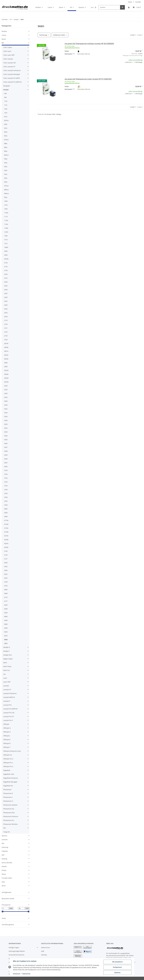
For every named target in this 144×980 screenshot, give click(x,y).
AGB (43, 951)
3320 (6, 386)
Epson (4, 39)
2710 (6, 320)
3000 (6, 363)
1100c (6, 213)
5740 (6, 582)
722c (6, 113)
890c (6, 151)
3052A (6, 370)
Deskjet (6, 90)
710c (6, 101)
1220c (6, 232)
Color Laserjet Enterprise (12, 70)
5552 (6, 566)
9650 (6, 632)
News (130, 2)
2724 (6, 340)
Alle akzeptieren (117, 962)
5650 (6, 570)
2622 (6, 301)
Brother (4, 31)
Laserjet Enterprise (10, 693)
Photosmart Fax (9, 809)
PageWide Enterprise (11, 778)
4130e (6, 532)
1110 (6, 217)
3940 (6, 517)
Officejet (6, 724)
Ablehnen (117, 973)
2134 (6, 270)
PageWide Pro (8, 786)
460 (5, 97)
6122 (6, 597)
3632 (6, 428)
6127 (6, 601)
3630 (6, 424)
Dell (3, 855)
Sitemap (44, 955)
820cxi (6, 120)
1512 (6, 243)
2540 (6, 282)
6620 (6, 613)
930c (6, 159)
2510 (6, 278)
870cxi (6, 140)
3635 (6, 440)
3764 (6, 505)
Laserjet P (7, 701)
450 (5, 93)
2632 (6, 309)
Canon (4, 35)
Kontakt (138, 2)
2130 (6, 263)
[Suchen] (109, 7)
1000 (6, 201)
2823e (6, 359)
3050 (6, 367)
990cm (6, 193)
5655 (6, 578)
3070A (6, 382)
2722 (6, 332)
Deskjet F (6, 651)
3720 (6, 470)
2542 (6, 286)
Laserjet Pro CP (9, 716)
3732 (6, 478)
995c (6, 197)
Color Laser (7, 51)
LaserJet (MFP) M (9, 697)
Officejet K (7, 740)
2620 (6, 297)
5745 (6, 586)
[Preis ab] (5, 908)
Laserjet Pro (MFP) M (10, 709)
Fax (4, 674)
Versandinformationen (17, 955)
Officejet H (7, 732)
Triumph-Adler (7, 878)
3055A (6, 378)
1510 (6, 240)
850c (6, 132)
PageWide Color (9, 774)
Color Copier (8, 47)
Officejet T (7, 747)
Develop (4, 859)
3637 (6, 447)
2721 (6, 328)
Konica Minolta (7, 863)
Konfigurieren (117, 967)
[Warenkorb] (137, 7)
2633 (6, 313)
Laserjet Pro (7, 705)
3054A (6, 374)
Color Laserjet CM (9, 63)
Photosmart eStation (10, 805)
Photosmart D (8, 801)
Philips (4, 870)
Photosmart (7, 790)
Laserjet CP (7, 690)
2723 (6, 336)
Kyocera (4, 836)
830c (6, 124)
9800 (6, 643)
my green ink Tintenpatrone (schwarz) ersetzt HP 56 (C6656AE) (89, 44)
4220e (6, 540)
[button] (129, 7)
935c (6, 167)
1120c (6, 220)
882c (6, 147)
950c (6, 170)
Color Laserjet (8, 59)
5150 (6, 555)
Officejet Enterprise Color (12, 751)
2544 (6, 290)
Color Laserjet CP (9, 67)
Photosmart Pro (9, 820)
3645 (6, 459)
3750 (6, 493)
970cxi (6, 186)
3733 (6, 482)
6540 (6, 609)
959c (6, 178)
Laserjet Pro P (8, 720)
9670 (6, 636)
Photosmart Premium (11, 816)
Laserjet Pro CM (9, 713)
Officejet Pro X (8, 766)
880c (6, 143)
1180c (6, 228)
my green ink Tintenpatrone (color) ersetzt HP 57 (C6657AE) (88, 79)
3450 (6, 401)
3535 (6, 413)
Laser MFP (7, 682)
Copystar (5, 851)
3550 (6, 417)
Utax (3, 882)
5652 (6, 574)
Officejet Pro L (8, 763)
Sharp (4, 874)
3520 (6, 405)
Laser (5, 678)
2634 (6, 317)
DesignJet (7, 86)
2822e (6, 355)
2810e (6, 343)
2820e (6, 347)
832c (6, 128)
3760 (6, 497)
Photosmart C (8, 797)
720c (6, 109)
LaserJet (6, 686)
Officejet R (7, 743)
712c (6, 105)
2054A (6, 259)
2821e (6, 351)
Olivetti (4, 866)
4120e (6, 524)
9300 (6, 628)
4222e (6, 543)
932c (6, 163)
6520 (6, 605)
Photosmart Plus (9, 813)
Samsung (5, 847)
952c (6, 174)
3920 (6, 513)
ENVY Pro (7, 670)
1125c (6, 224)
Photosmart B (8, 793)
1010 (6, 205)
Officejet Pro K (8, 759)
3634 (6, 436)
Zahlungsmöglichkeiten (17, 951)
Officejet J (7, 736)
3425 (6, 397)
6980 (6, 624)
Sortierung (43, 35)
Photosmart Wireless (11, 824)
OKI (3, 843)
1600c (6, 247)
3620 (6, 420)
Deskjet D (7, 647)
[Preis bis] (21, 908)
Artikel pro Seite (59, 35)
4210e (6, 536)
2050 (6, 255)
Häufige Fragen (14, 948)
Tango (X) (7, 832)
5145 (6, 551)
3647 (6, 463)
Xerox (4, 886)
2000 (6, 251)
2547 (6, 293)
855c (6, 136)
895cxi (6, 155)
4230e (6, 547)
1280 (6, 236)
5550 (6, 563)
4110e (6, 520)
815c (6, 117)
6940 (6, 620)
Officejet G (7, 728)
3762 (6, 501)
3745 (6, 490)
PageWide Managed (10, 782)
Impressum (17, 974)
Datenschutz (46, 948)
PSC (5, 828)
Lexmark (5, 840)
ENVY (5, 663)
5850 (6, 590)
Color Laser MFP (9, 55)
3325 (6, 390)
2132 (6, 267)
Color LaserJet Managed (12, 74)
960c (6, 182)
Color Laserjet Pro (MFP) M (12, 82)
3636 (6, 443)
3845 (6, 509)
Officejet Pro (8, 755)
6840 (6, 616)
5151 (6, 559)
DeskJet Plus (8, 655)
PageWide (7, 770)
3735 (6, 486)
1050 (6, 209)
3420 (6, 393)
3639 (6, 455)
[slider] (2, 912)
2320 (6, 274)
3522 (6, 409)
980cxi (6, 190)
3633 (6, 432)
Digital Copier (8, 659)
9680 (6, 640)
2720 (6, 324)
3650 (6, 467)
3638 (6, 451)
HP (3, 43)
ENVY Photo (7, 666)
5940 (6, 593)
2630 (6, 305)
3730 (6, 474)
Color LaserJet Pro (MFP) (12, 78)
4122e (6, 528)
